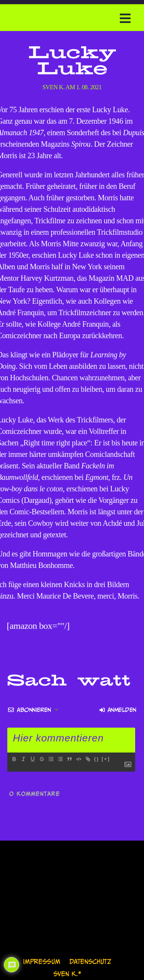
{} (96, 759)
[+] (106, 759)
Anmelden (118, 710)
